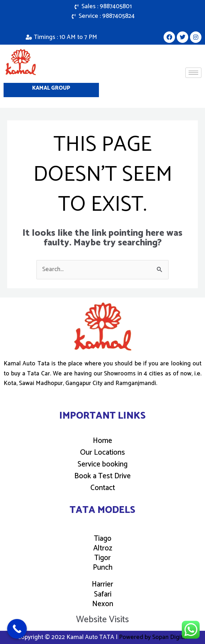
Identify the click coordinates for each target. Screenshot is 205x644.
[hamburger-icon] (193, 73)
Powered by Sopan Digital (153, 637)
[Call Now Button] (17, 629)
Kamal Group (51, 88)
